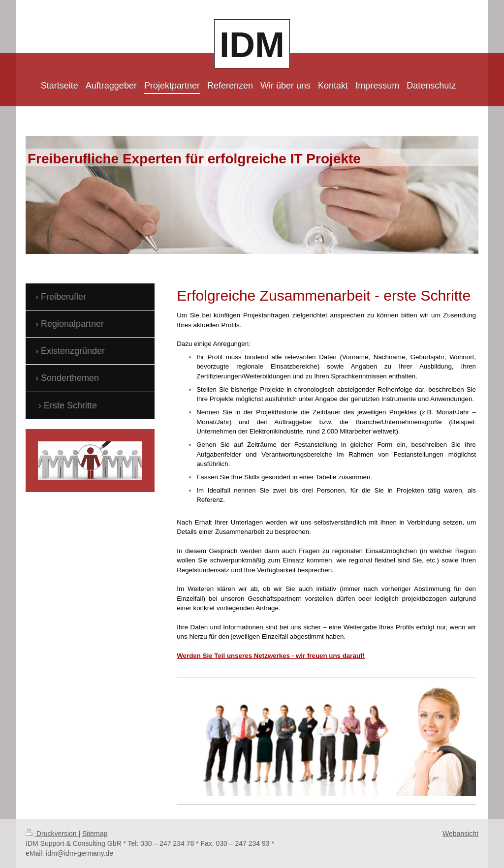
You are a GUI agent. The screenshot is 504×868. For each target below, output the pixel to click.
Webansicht (460, 834)
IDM (252, 45)
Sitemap (95, 834)
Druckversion (52, 834)
